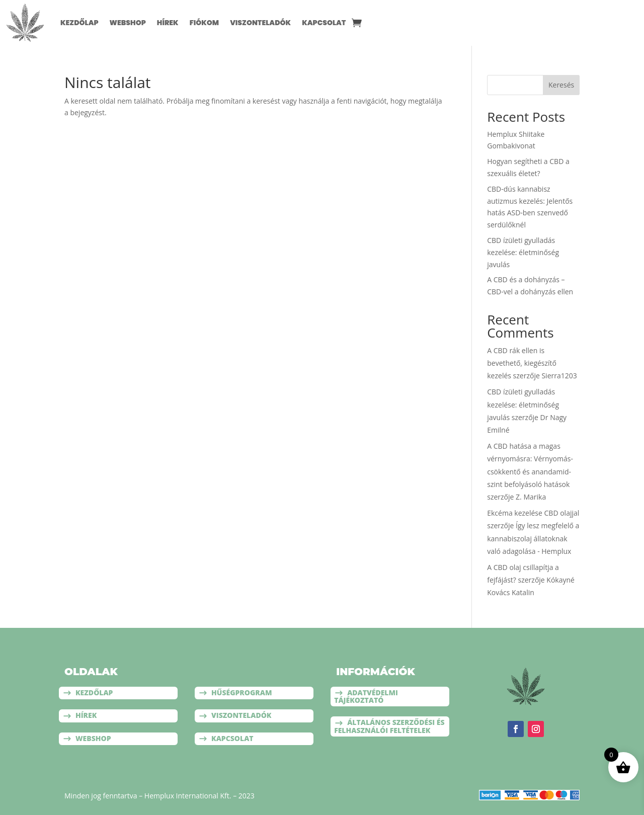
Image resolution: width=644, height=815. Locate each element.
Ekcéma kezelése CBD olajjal (533, 513)
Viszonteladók (260, 23)
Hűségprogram (242, 692)
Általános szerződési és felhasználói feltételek (389, 726)
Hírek (168, 23)
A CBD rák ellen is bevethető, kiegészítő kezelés (522, 363)
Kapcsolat (324, 23)
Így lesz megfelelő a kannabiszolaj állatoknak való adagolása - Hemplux (533, 538)
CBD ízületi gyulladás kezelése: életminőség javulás (523, 252)
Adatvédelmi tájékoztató (366, 696)
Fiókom (205, 23)
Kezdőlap (79, 23)
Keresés (561, 85)
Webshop (128, 23)
